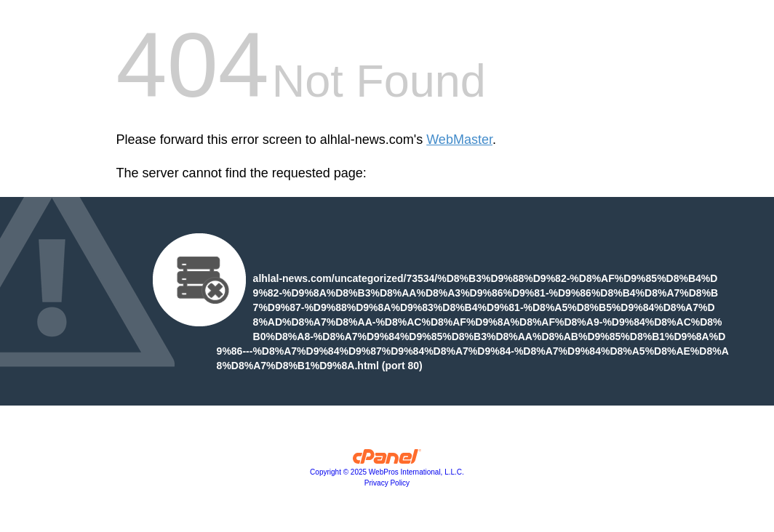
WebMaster (459, 140)
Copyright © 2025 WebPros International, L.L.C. (387, 472)
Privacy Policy (387, 483)
